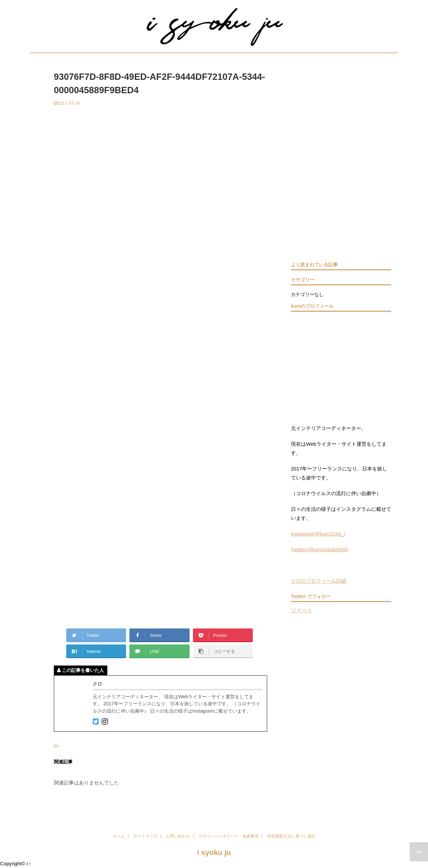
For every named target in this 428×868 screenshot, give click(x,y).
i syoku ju (214, 852)
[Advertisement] (160, 156)
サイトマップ (145, 836)
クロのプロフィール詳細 (318, 581)
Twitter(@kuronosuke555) (320, 549)
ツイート (302, 610)
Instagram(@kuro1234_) (318, 534)
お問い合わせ (178, 836)
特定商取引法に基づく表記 (291, 836)
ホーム (119, 836)
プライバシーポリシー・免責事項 (228, 836)
